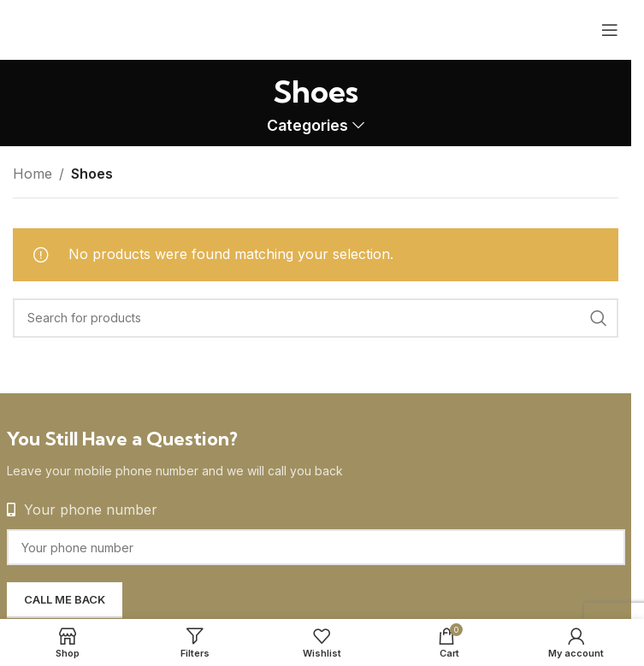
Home (32, 174)
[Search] (316, 318)
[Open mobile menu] (610, 30)
